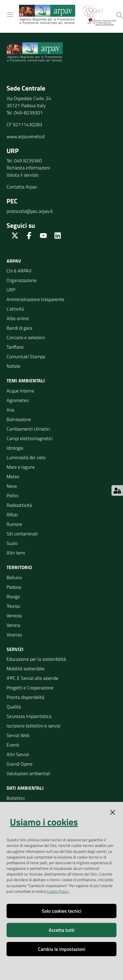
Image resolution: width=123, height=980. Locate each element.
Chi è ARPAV (19, 271)
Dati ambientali (25, 788)
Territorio (19, 567)
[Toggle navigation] (10, 15)
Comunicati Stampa (26, 356)
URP (11, 290)
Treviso (13, 606)
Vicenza (14, 635)
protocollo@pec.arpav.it (30, 211)
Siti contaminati (22, 534)
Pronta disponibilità (25, 697)
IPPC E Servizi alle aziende (32, 678)
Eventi (13, 745)
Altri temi (16, 553)
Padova (14, 587)
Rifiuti (12, 515)
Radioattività (19, 505)
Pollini (12, 496)
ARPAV (14, 261)
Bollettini (16, 798)
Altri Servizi (18, 754)
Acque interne (20, 391)
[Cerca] (119, 15)
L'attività (15, 309)
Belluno (14, 577)
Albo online (18, 318)
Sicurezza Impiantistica (29, 716)
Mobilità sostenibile (26, 669)
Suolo (12, 543)
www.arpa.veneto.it (26, 136)
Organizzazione (22, 280)
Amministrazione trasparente (35, 299)
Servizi (15, 649)
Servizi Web (18, 735)
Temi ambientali (26, 381)
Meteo (13, 476)
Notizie (13, 366)
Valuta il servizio (22, 175)
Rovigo (13, 596)
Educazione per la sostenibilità (36, 659)
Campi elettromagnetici (30, 438)
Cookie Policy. (58, 891)
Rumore (14, 524)
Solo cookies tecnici (62, 911)
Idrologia (15, 448)
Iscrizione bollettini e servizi (33, 726)
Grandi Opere (19, 764)
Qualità (14, 707)
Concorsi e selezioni (26, 337)
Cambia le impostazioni (62, 949)
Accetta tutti (62, 930)
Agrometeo (18, 400)
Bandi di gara (19, 328)
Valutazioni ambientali (28, 773)
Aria (10, 410)
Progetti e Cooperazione (30, 688)
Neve (12, 486)
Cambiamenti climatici (28, 429)
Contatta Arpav (22, 187)
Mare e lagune (21, 467)
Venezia (14, 616)
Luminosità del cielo (26, 457)
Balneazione (19, 419)
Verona (13, 625)
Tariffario (15, 347)
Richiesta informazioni (28, 168)
